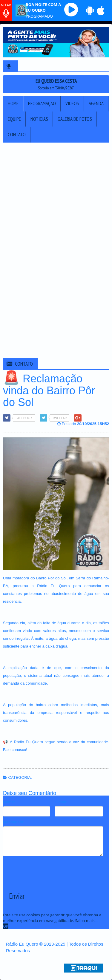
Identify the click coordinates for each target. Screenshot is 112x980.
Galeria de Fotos (75, 119)
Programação (42, 103)
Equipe (14, 119)
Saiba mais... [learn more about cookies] (86, 921)
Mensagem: (14, 822)
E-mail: (61, 802)
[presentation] (48, 869)
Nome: (9, 802)
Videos (72, 103)
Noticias (39, 119)
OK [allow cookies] (6, 926)
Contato (17, 135)
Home (13, 103)
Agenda (96, 103)
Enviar (17, 896)
